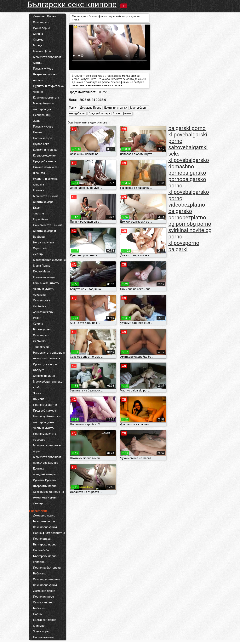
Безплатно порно (45, 521)
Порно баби (41, 550)
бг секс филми (122, 113)
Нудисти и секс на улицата (45, 182)
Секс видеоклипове (46, 579)
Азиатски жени (43, 312)
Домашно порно (44, 516)
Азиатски (39, 295)
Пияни (37, 132)
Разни (37, 318)
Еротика (39, 190)
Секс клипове (42, 602)
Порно (37, 614)
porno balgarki (184, 246)
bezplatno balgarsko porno (187, 211)
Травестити (41, 347)
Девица (38, 503)
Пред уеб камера (45, 161)
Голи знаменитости (46, 283)
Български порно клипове (45, 559)
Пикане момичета (45, 167)
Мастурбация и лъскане (49, 260)
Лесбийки (40, 306)
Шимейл (39, 399)
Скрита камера (43, 202)
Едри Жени (40, 219)
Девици (38, 254)
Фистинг (39, 214)
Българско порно (45, 544)
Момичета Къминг (46, 196)
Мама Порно (42, 266)
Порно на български (47, 568)
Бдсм (37, 208)
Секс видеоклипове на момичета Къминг (49, 495)
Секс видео (41, 22)
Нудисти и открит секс (48, 86)
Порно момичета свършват (45, 437)
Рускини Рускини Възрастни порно (45, 483)
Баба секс (40, 573)
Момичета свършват (47, 57)
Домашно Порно (44, 16)
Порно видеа (42, 539)
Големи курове (43, 127)
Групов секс (41, 144)
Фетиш (38, 63)
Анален (38, 80)
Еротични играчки (45, 150)
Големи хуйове (43, 69)
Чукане (38, 92)
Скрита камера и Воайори (44, 234)
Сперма (38, 40)
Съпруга (39, 370)
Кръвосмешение (44, 156)
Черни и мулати (44, 289)
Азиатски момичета (47, 358)
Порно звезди (43, 138)
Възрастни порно (45, 74)
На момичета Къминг (48, 225)
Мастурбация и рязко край (48, 385)
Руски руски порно (46, 364)
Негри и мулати (44, 242)
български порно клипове (45, 623)
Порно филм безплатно (49, 533)
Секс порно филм (45, 527)
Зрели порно (42, 631)
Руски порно (42, 28)
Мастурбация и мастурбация (43, 106)
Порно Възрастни (45, 405)
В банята (39, 173)
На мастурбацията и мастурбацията (47, 419)
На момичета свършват (49, 353)
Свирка (38, 34)
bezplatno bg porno (187, 221)
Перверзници (42, 115)
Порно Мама (42, 271)
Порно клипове (43, 597)
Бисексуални (42, 329)
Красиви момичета (46, 98)
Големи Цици (42, 51)
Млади (38, 45)
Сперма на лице (44, 376)
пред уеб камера (44, 474)
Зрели (37, 393)
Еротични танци (44, 277)
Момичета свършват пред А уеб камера (47, 460)
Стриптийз (40, 248)
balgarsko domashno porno (189, 166)
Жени (37, 121)
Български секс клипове (72, 5)
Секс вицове (42, 300)
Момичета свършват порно (47, 448)
